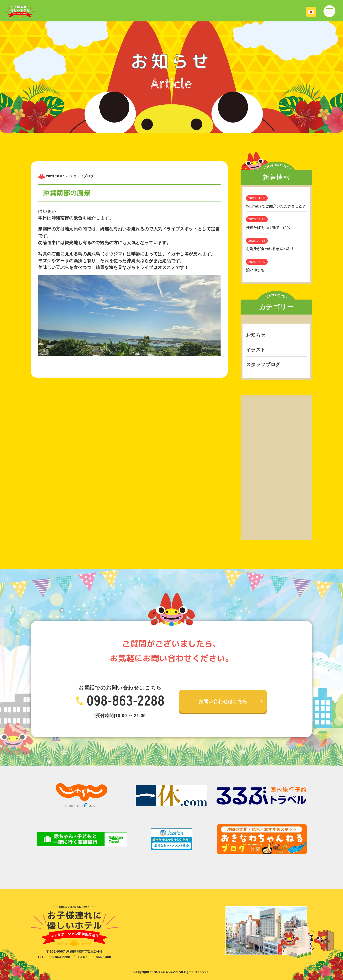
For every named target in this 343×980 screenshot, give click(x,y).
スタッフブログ (263, 364)
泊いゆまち (255, 270)
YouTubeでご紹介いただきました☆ (276, 206)
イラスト (256, 350)
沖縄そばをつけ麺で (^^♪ (268, 228)
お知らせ (256, 335)
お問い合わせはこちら (223, 701)
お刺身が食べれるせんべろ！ (270, 249)
